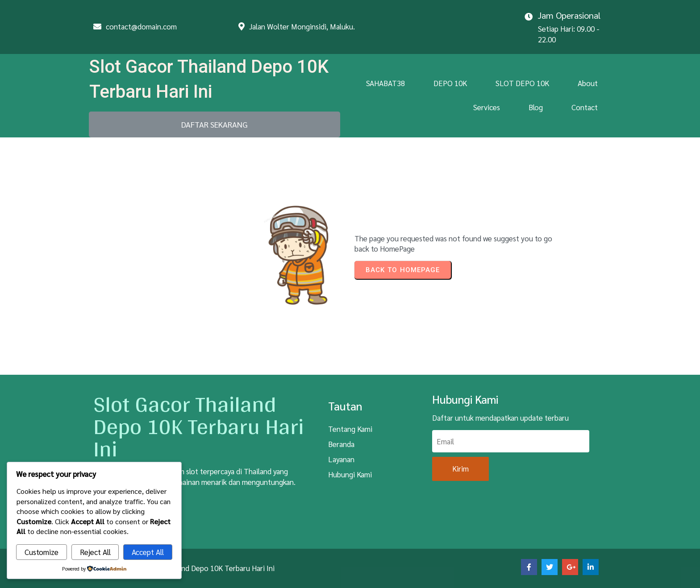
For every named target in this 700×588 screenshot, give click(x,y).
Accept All (148, 552)
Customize (42, 552)
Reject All (95, 552)
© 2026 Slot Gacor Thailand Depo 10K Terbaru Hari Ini (187, 568)
